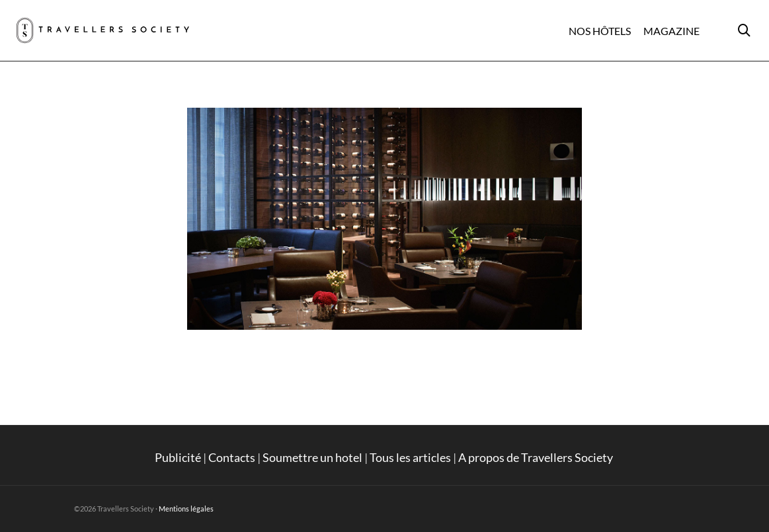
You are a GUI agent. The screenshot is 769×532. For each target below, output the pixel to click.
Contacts (232, 457)
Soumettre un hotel (312, 457)
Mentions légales (186, 509)
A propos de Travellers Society (537, 457)
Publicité (178, 457)
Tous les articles (410, 457)
